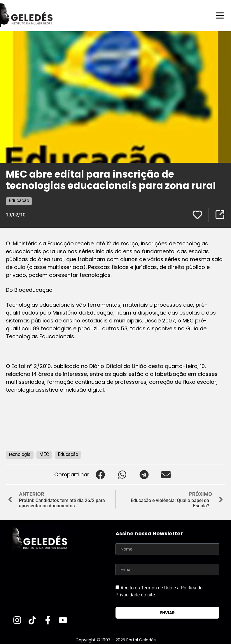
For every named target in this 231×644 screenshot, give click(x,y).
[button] (100, 474)
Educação (19, 201)
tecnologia (20, 454)
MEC (44, 454)
